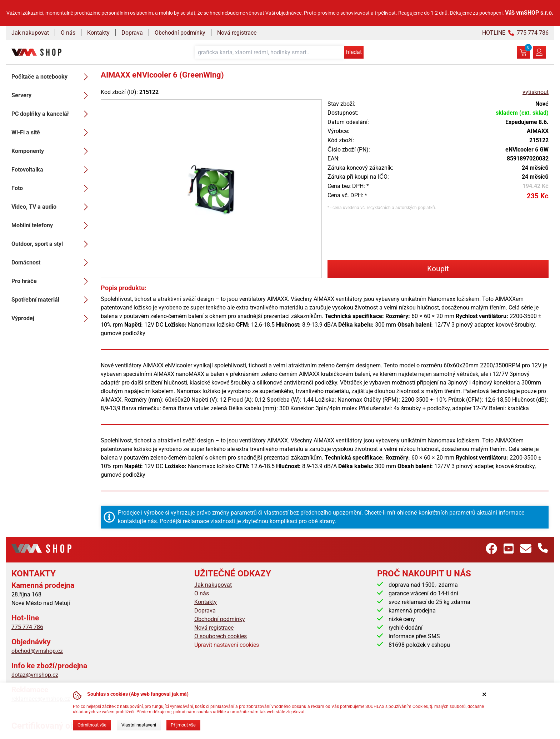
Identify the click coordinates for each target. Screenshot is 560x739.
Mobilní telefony (52, 225)
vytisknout (536, 92)
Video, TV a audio (52, 207)
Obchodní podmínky (180, 33)
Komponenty (52, 151)
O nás (68, 33)
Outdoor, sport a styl (52, 244)
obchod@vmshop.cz (37, 651)
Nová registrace (237, 33)
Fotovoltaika (52, 170)
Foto (52, 188)
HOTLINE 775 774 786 (515, 33)
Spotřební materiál (52, 300)
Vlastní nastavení (139, 725)
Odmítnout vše (92, 725)
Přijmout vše (183, 725)
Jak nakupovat (30, 33)
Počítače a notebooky (52, 77)
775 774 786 (27, 627)
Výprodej (52, 318)
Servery (52, 95)
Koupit (438, 269)
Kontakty (98, 33)
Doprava (132, 33)
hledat (354, 52)
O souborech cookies (221, 636)
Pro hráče (52, 281)
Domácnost (52, 263)
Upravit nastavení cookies (227, 645)
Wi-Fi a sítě (52, 133)
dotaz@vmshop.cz (35, 675)
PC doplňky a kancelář (52, 114)
